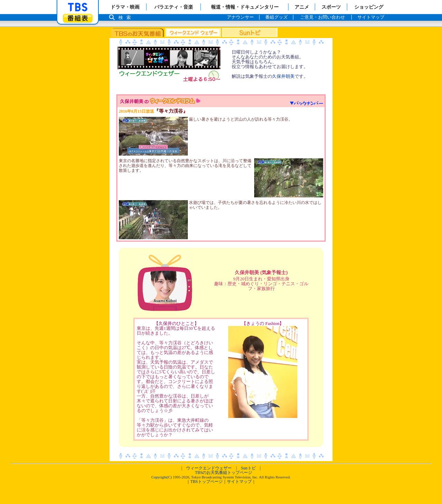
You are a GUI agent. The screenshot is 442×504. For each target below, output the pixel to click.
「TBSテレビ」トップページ (78, 7)
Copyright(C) (161, 477)
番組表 (78, 18)
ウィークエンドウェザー (209, 468)
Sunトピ (248, 468)
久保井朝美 (283, 76)
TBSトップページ (206, 482)
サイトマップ (239, 482)
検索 (126, 17)
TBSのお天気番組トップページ (223, 473)
